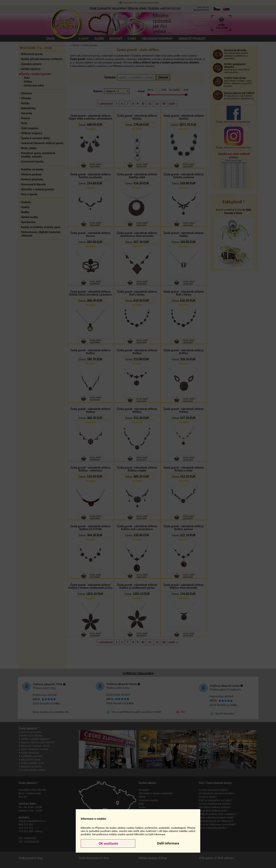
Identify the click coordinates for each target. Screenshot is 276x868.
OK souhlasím (108, 843)
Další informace (168, 843)
